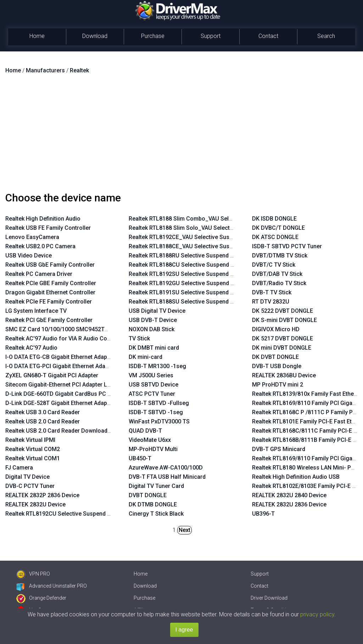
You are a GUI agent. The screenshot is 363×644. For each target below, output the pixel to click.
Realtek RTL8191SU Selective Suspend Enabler (189, 292)
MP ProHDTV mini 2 (278, 385)
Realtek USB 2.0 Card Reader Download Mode (65, 431)
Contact (268, 36)
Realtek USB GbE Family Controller (50, 265)
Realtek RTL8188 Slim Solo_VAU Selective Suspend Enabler (205, 228)
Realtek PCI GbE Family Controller (49, 320)
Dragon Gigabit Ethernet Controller (50, 292)
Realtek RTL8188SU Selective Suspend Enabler (189, 302)
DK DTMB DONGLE (153, 504)
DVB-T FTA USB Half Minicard (167, 477)
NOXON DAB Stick (152, 329)
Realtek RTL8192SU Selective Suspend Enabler (189, 274)
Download (95, 36)
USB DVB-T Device (153, 320)
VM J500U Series (151, 375)
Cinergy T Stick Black (156, 514)
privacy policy (317, 614)
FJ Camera (19, 468)
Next (185, 530)
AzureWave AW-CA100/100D (166, 468)
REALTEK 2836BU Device (284, 375)
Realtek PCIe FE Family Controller (49, 302)
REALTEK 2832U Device (35, 504)
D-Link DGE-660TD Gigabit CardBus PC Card (63, 394)
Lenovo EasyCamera (32, 237)
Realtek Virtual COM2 (33, 449)
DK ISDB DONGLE (274, 219)
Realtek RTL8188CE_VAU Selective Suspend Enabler (196, 246)
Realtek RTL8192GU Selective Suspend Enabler (189, 283)
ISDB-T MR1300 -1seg (157, 366)
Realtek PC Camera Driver (39, 274)
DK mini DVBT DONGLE (282, 348)
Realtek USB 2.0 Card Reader (43, 421)
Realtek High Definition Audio (43, 219)
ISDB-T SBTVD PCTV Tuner (287, 246)
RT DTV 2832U (271, 302)
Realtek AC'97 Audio (31, 348)
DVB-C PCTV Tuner (30, 486)
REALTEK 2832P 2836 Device (42, 495)
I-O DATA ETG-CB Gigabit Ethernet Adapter (60, 357)
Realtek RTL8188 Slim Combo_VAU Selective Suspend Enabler (209, 219)
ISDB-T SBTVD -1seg (156, 412)
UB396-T (263, 514)
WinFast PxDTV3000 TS (159, 421)
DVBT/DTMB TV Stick (280, 256)
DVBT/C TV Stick (274, 265)
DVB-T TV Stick (272, 292)
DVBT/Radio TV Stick (279, 283)
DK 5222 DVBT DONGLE (283, 311)
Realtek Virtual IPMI (30, 440)
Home (37, 36)
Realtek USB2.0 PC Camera (40, 246)
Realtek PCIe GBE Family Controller (51, 283)
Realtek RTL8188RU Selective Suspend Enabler (189, 256)
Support (211, 36)
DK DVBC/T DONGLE (278, 228)
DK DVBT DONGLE (275, 357)
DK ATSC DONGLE (275, 237)
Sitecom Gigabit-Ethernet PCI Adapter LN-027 (64, 385)
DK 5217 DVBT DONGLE (283, 338)
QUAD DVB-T (145, 431)
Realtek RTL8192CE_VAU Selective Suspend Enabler (196, 237)
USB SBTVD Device (153, 385)
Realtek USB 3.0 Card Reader (43, 412)
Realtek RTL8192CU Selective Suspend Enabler (66, 514)
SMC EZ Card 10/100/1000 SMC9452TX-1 (59, 329)
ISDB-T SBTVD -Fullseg (159, 403)
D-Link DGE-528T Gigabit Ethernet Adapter (60, 403)
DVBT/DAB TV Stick (277, 274)
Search (326, 36)
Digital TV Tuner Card (156, 486)
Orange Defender (41, 598)
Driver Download (269, 598)
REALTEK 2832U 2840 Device (289, 495)
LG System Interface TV (36, 311)
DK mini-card (146, 357)
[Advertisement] (181, 136)
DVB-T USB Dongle (277, 366)
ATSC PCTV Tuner (152, 394)
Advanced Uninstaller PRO (52, 586)
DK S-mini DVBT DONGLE (284, 320)
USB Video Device (29, 256)
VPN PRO (33, 574)
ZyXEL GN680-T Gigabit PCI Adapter (52, 375)
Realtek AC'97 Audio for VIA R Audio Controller (66, 338)
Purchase (153, 36)
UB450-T (140, 458)
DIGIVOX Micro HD (276, 329)
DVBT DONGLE (148, 495)
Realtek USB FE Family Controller (48, 228)
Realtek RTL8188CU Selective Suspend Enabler (189, 265)
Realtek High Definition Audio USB (296, 477)
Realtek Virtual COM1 (33, 458)
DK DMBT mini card (154, 348)
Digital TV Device (27, 477)
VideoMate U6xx (150, 440)
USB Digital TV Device (157, 311)
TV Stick (139, 338)
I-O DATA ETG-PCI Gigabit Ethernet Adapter (60, 366)
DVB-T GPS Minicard (279, 449)
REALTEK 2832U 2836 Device (289, 504)
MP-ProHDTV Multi (153, 449)
